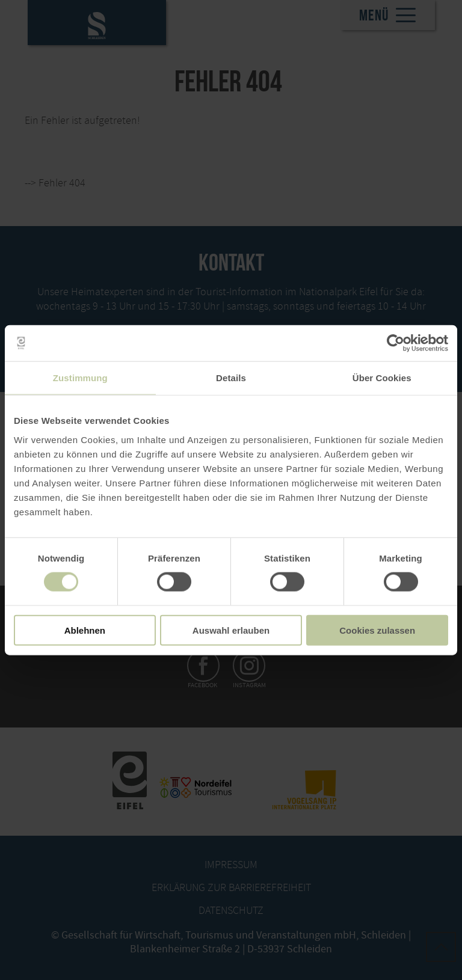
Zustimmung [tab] (80, 378)
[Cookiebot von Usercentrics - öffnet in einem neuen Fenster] (396, 343)
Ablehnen (85, 630)
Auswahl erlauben (231, 630)
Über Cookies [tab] (382, 378)
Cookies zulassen (377, 630)
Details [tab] (231, 378)
